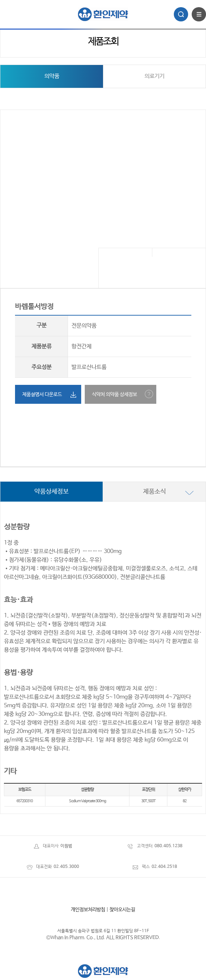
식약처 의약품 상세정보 (114, 394)
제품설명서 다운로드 (42, 394)
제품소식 (154, 492)
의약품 (52, 76)
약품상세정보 (51, 492)
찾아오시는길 (122, 910)
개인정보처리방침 (88, 910)
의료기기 (154, 76)
